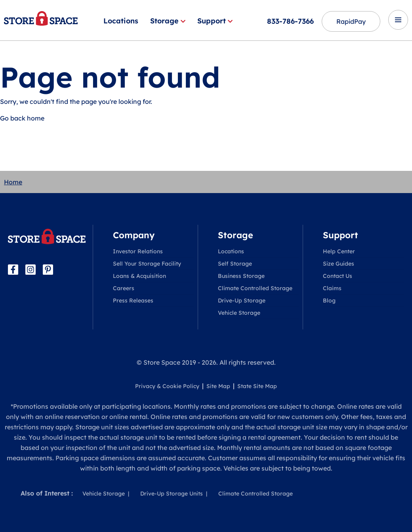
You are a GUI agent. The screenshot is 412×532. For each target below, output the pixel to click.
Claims (332, 288)
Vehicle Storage (239, 313)
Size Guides (339, 264)
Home (13, 182)
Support (215, 21)
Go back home (22, 118)
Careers (124, 288)
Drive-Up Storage (242, 300)
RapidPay (351, 21)
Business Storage (241, 276)
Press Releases (133, 300)
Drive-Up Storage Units (172, 494)
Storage (168, 21)
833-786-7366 (290, 21)
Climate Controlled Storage (255, 288)
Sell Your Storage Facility (147, 264)
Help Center (339, 251)
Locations (121, 21)
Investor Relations (138, 251)
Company (134, 235)
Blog (329, 300)
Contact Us (338, 276)
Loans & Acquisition (139, 276)
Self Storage (235, 264)
